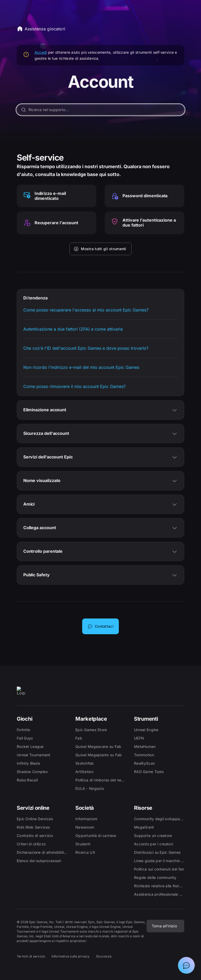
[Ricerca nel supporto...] (101, 110)
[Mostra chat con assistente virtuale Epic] (186, 965)
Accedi (41, 52)
